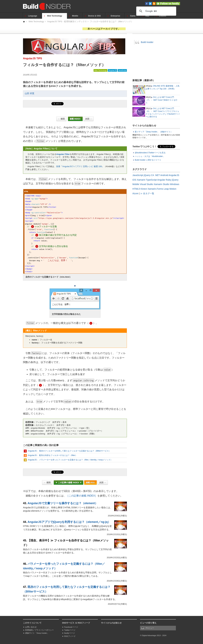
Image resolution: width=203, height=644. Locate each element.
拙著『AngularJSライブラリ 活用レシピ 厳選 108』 (80, 166)
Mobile (75, 16)
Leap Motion (170, 189)
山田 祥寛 (29, 93)
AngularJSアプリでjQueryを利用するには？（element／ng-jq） (69, 522)
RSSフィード (70, 636)
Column (163, 16)
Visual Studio (146, 184)
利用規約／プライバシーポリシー (39, 630)
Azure (135, 193)
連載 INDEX (75, 119)
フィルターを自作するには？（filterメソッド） (111, 21)
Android (164, 175)
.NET (157, 175)
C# (153, 175)
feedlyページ (70, 633)
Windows (175, 184)
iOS (134, 180)
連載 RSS (90, 483)
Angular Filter (63, 154)
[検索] (156, 11)
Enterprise (115, 16)
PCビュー (150, 628)
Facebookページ (71, 627)
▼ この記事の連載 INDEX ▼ (69, 483)
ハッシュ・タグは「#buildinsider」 (150, 156)
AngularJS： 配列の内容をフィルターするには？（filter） (52, 455)
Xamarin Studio (161, 184)
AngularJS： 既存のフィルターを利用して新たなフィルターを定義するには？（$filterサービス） (69, 451)
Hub (147, 16)
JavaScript (122, 70)
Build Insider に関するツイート (148, 160)
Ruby (168, 180)
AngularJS (112, 70)
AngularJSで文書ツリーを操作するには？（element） (63, 503)
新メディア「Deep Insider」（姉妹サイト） (154, 132)
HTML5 (136, 189)
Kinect (144, 189)
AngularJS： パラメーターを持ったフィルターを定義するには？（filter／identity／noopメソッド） (70, 460)
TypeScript (151, 180)
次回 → (88, 119)
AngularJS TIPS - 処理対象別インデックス (67, 21)
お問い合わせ (31, 627)
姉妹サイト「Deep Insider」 (37, 633)
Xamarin (141, 180)
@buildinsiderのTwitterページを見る (150, 153)
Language (33, 16)
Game (133, 16)
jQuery (147, 175)
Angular (161, 180)
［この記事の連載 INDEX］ (82, 496)
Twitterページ (70, 630)
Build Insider (147, 42)
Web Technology (55, 16)
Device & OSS (94, 16)
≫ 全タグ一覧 (147, 193)
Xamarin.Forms (155, 189)
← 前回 (61, 119)
